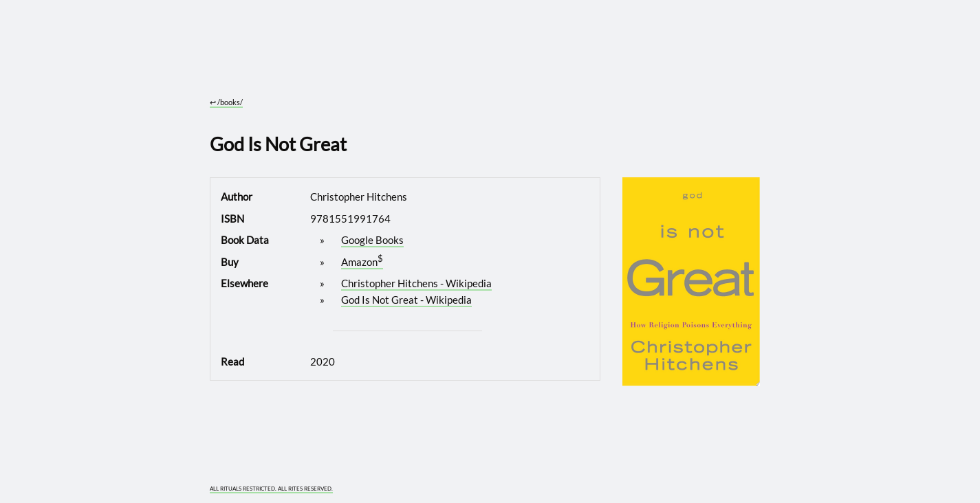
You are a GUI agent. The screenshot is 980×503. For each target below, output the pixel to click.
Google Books (372, 240)
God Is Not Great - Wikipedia (406, 300)
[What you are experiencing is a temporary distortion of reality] (752, 481)
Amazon (359, 262)
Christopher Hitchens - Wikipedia (416, 283)
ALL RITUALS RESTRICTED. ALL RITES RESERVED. (271, 489)
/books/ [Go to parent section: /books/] (226, 102)
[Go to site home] (485, 62)
